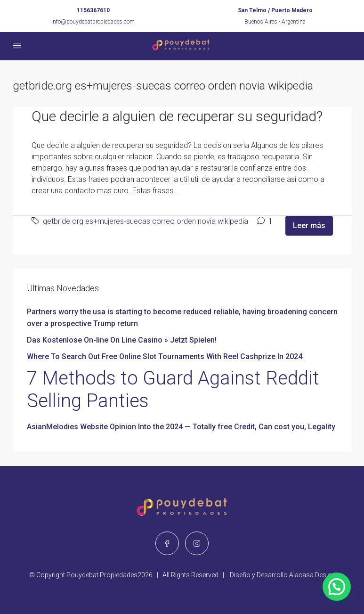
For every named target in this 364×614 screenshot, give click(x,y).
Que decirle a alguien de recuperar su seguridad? (177, 116)
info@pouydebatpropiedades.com (93, 22)
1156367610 (93, 10)
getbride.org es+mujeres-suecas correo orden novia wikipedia (146, 221)
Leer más (309, 225)
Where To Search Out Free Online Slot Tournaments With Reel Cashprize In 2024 (165, 356)
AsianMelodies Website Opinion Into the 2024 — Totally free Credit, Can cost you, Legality (181, 427)
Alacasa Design (312, 575)
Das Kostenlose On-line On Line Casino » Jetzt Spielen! (122, 340)
